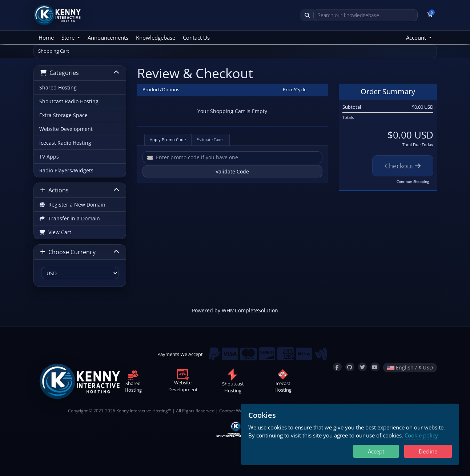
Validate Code (232, 171)
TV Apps (49, 157)
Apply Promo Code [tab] (168, 139)
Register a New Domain (73, 205)
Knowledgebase (156, 37)
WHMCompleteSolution (250, 310)
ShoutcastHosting (233, 382)
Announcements (108, 37)
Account (417, 37)
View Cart (55, 232)
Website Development (66, 129)
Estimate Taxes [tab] (210, 139)
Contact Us (196, 37)
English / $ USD (410, 367)
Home (46, 37)
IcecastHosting (283, 382)
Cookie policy (421, 435)
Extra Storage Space (63, 115)
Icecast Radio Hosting (65, 143)
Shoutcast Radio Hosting (69, 101)
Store (69, 37)
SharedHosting (133, 382)
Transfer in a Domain (70, 218)
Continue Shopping (413, 181)
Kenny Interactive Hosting (142, 411)
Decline (428, 451)
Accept (376, 451)
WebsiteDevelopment (183, 382)
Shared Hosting (58, 87)
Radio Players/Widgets (66, 170)
